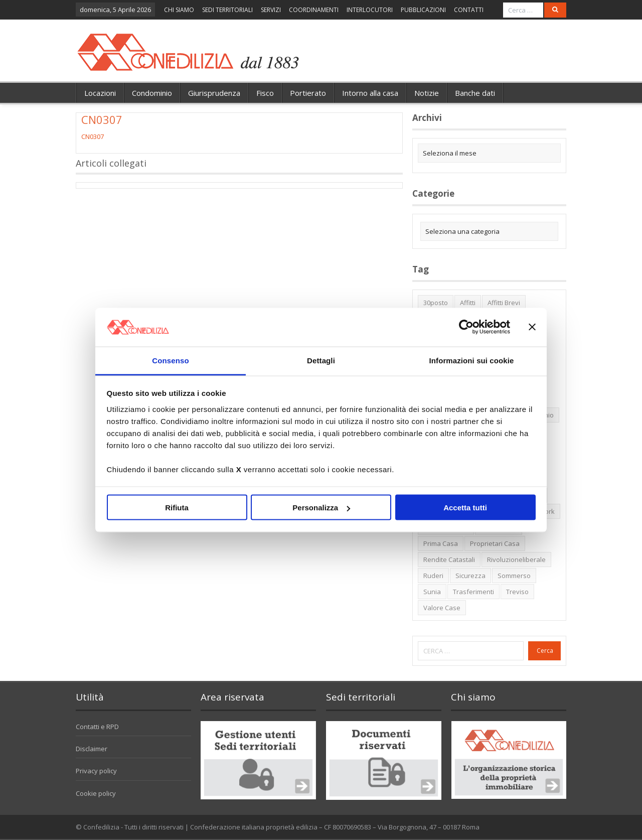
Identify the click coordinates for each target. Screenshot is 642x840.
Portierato (308, 93)
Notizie (427, 93)
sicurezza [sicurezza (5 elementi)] (470, 576)
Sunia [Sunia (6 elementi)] (432, 592)
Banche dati (475, 93)
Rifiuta (177, 508)
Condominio (152, 93)
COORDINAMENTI (314, 10)
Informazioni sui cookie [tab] (472, 360)
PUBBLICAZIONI (423, 10)
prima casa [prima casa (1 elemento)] (441, 543)
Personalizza (321, 508)
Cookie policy (96, 793)
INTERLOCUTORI (370, 10)
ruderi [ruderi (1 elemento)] (433, 576)
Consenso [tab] (170, 360)
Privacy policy (96, 771)
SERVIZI (271, 10)
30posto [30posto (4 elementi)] (436, 303)
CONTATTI (469, 10)
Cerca (545, 651)
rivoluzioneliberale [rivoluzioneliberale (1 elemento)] (516, 559)
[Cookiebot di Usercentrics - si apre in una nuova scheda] (466, 327)
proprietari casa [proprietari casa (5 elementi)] (495, 543)
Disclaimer (92, 749)
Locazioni (100, 93)
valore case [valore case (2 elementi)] (442, 608)
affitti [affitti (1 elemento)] (468, 303)
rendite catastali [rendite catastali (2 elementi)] (449, 559)
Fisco (265, 93)
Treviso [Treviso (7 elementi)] (517, 592)
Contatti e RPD (97, 727)
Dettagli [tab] (321, 360)
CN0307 (93, 136)
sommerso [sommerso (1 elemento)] (514, 576)
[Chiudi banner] (532, 327)
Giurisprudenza (214, 93)
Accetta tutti (465, 508)
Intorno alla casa (370, 93)
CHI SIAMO (179, 10)
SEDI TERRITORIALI (227, 10)
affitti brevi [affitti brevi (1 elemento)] (504, 303)
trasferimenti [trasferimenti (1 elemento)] (473, 592)
